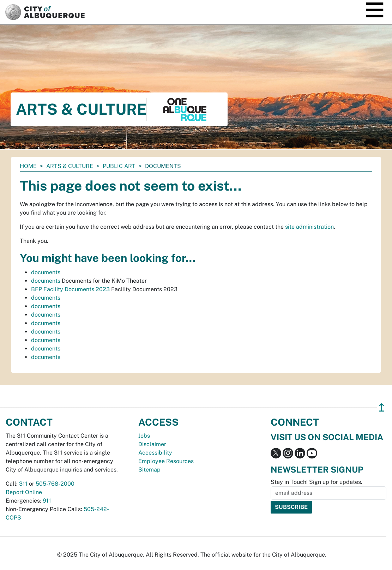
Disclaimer (152, 444)
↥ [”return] (382, 407)
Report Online (24, 492)
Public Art (119, 166)
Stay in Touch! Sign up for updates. (316, 482)
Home (28, 166)
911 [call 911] (47, 501)
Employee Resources (166, 461)
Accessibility (155, 453)
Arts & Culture (70, 166)
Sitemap (149, 470)
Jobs (144, 436)
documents (46, 272)
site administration (309, 227)
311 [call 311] (23, 484)
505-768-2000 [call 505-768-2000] (55, 484)
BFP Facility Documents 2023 (70, 289)
